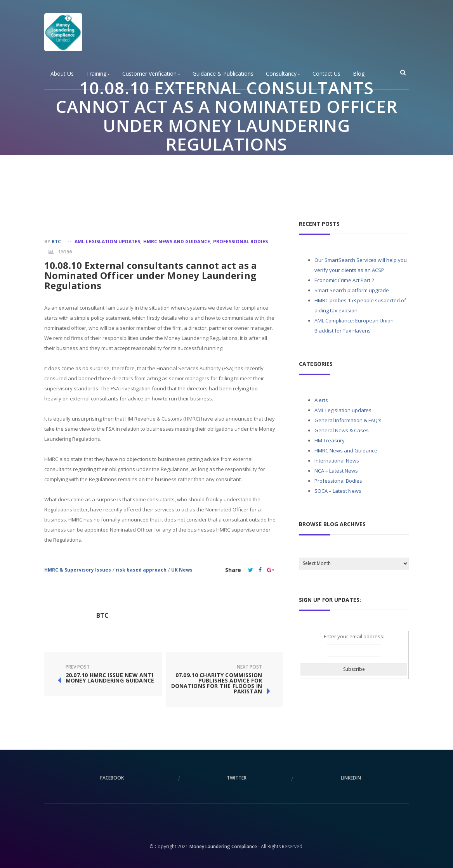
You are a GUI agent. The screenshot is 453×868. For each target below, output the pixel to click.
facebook (112, 778)
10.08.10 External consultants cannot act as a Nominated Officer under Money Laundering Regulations (151, 275)
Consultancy (283, 74)
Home (173, 165)
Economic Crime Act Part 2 (344, 280)
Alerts (321, 400)
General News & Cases (342, 430)
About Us (62, 74)
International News (337, 461)
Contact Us (326, 74)
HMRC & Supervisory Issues (78, 570)
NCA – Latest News (336, 471)
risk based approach (141, 570)
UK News (182, 570)
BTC (56, 242)
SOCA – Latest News (338, 491)
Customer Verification (151, 74)
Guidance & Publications (223, 74)
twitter (237, 778)
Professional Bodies (245, 165)
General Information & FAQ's (348, 420)
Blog (359, 74)
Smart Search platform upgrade (352, 290)
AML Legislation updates (107, 242)
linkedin (351, 778)
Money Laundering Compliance (223, 846)
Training (98, 74)
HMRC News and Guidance (177, 242)
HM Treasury (330, 440)
